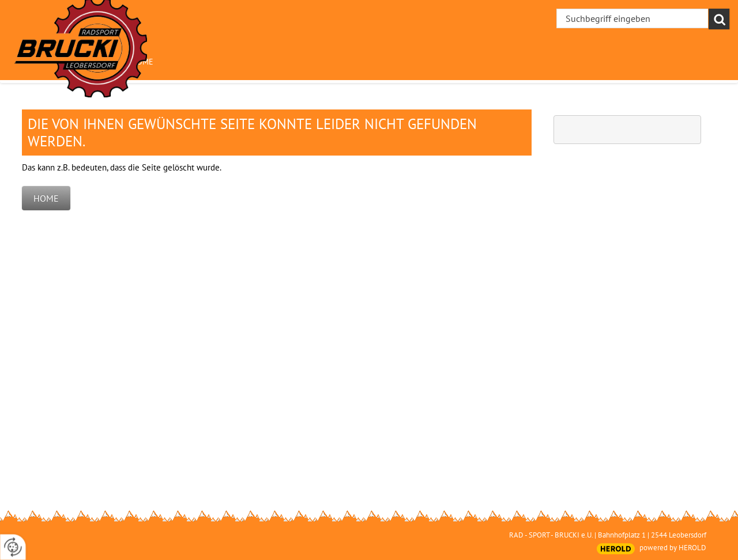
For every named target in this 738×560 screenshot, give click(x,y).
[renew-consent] (13, 547)
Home (46, 198)
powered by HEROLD (673, 548)
